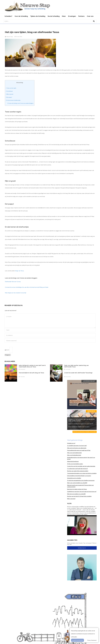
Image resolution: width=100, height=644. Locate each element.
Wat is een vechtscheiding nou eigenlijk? (77, 483)
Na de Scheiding (54, 16)
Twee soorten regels (11, 88)
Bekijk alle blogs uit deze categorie (85, 432)
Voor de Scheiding (21, 16)
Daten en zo (91, 411)
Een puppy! (9, 97)
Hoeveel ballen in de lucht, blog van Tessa (31, 373)
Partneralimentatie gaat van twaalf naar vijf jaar (79, 450)
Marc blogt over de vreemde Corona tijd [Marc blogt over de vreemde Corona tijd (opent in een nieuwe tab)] (15, 293)
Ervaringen (72, 16)
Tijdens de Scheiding (38, 16)
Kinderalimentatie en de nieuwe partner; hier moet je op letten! (81, 458)
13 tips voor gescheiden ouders (75, 464)
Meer (64, 16)
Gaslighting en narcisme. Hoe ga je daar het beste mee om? (82, 491)
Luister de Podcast (89, 381)
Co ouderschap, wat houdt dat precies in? (77, 469)
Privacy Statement (92, 640)
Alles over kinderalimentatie (74, 455)
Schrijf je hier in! (82, 548)
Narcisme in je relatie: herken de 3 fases (77, 489)
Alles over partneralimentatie (74, 453)
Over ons (90, 16)
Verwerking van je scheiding (74, 478)
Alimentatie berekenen (73, 461)
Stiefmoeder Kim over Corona (13, 282)
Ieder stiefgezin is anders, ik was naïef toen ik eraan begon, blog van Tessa (32, 366)
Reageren (8, 355)
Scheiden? (8, 16)
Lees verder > (84, 514)
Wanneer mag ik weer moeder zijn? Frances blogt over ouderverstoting (80, 486)
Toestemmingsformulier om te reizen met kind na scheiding (82, 473)
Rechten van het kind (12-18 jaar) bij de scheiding (79, 496)
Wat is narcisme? (71, 499)
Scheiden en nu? (71, 443)
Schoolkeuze (9, 91)
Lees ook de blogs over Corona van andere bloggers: (20, 103)
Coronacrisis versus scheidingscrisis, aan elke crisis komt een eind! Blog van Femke (27, 287)
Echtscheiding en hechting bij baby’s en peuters (79, 476)
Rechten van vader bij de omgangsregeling (78, 471)
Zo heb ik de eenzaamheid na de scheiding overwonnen (81, 480)
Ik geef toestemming (77, 640)
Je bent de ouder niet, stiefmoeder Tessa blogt (78, 373)
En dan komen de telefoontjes (13, 100)
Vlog (69, 503)
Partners (81, 16)
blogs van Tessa (19, 271)
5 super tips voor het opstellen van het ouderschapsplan (81, 466)
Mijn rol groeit (10, 94)
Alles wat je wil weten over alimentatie (77, 448)
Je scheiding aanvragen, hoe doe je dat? (77, 446)
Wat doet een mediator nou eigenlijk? (76, 494)
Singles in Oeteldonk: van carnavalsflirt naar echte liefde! (82, 420)
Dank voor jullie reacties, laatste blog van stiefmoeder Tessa (76, 366)
